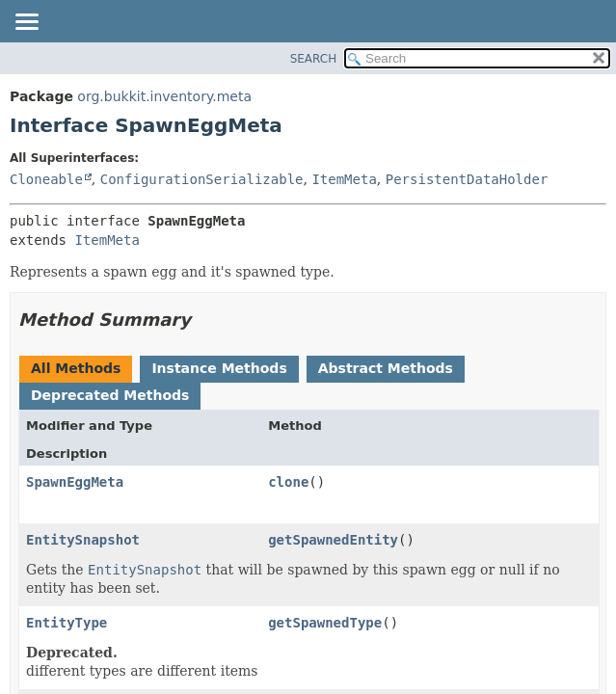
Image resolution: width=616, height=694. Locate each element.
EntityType (67, 623)
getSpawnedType (325, 623)
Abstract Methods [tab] (386, 368)
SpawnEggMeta (75, 482)
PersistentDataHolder (467, 179)
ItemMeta (344, 179)
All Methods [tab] (76, 368)
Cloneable (46, 179)
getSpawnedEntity (333, 540)
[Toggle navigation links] (26, 23)
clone (288, 482)
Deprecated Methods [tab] (110, 395)
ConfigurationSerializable (202, 179)
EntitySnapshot (83, 540)
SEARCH (314, 59)
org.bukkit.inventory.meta (164, 96)
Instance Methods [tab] (219, 368)
